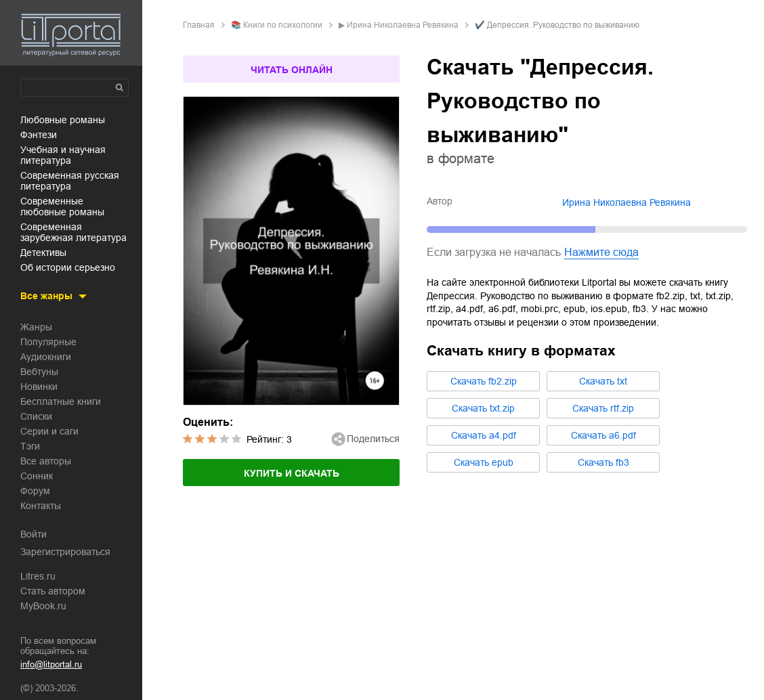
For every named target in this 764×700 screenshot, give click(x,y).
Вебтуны (39, 372)
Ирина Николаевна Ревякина (403, 25)
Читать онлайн (292, 70)
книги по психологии (283, 25)
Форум (35, 491)
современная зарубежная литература (73, 232)
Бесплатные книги (61, 401)
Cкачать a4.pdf (484, 435)
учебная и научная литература (63, 155)
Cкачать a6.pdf (603, 435)
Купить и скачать (292, 473)
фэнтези (39, 135)
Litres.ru (38, 576)
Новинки (39, 387)
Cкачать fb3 (603, 462)
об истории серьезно (68, 267)
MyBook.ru (43, 606)
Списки (36, 416)
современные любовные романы (62, 206)
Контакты (41, 506)
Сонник (37, 476)
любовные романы (63, 120)
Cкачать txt (603, 381)
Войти (34, 534)
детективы (43, 253)
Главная (199, 25)
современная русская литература (70, 181)
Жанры (36, 327)
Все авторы (46, 461)
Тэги (30, 446)
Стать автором (53, 591)
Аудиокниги (46, 357)
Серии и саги (49, 431)
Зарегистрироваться (65, 552)
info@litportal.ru (51, 664)
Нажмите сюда (601, 252)
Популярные (48, 342)
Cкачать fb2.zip (484, 381)
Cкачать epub (484, 462)
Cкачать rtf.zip (603, 408)
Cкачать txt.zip (483, 408)
